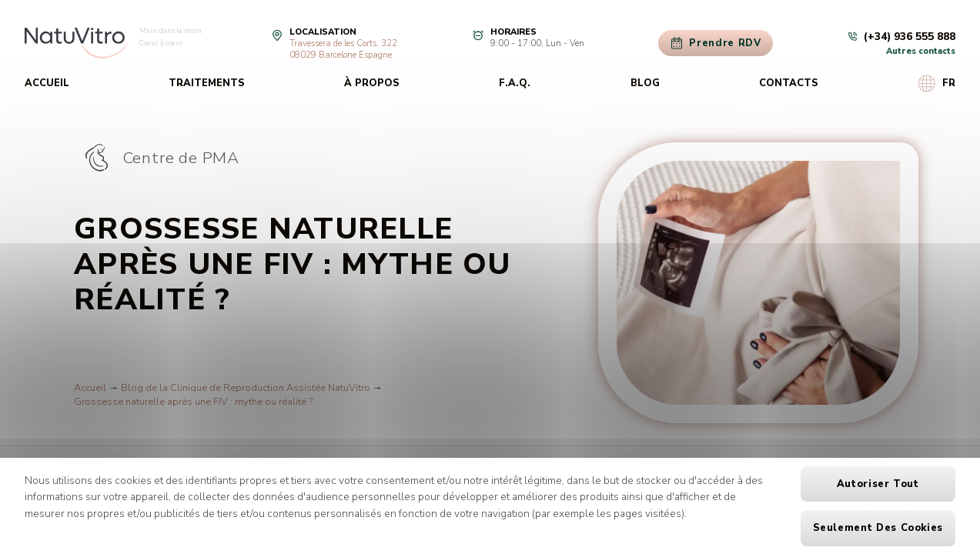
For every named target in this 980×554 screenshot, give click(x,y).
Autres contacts (921, 51)
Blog (645, 83)
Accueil (47, 83)
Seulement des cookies (878, 528)
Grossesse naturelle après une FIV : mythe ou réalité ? (193, 402)
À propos (372, 83)
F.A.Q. (515, 83)
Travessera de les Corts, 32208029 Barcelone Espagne (343, 49)
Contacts (789, 83)
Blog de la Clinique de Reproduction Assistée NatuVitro (246, 388)
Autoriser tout (878, 484)
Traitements (207, 83)
